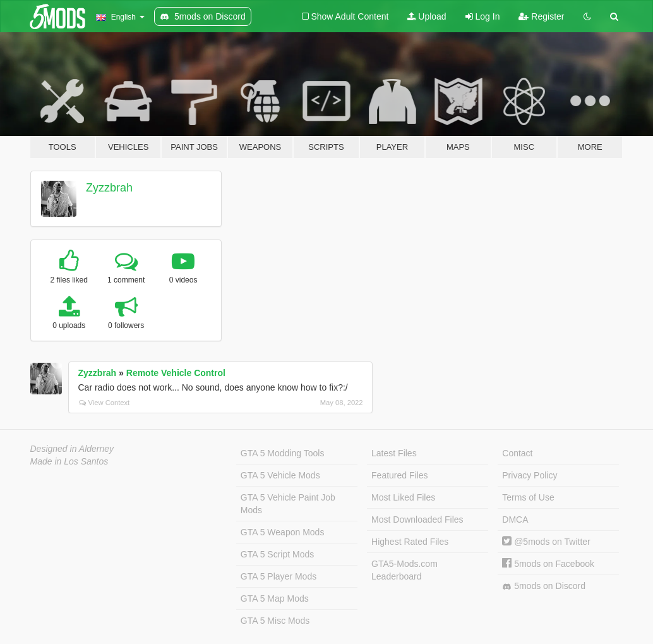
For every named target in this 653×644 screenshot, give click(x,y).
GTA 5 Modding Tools (283, 453)
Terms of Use (528, 497)
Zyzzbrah (109, 188)
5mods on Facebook (548, 564)
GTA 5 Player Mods (279, 576)
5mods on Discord (544, 586)
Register (541, 16)
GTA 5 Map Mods (275, 598)
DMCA (515, 519)
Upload (427, 16)
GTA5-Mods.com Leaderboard (404, 570)
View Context (105, 403)
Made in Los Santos (69, 461)
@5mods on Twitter (546, 542)
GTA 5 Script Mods (277, 554)
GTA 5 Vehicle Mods (280, 475)
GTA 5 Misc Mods (275, 621)
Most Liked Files (403, 497)
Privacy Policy (530, 475)
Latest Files (394, 453)
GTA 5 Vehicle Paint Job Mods (288, 504)
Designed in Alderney (72, 449)
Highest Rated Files (410, 542)
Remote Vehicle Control (176, 373)
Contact (517, 453)
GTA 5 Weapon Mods (283, 532)
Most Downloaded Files (417, 519)
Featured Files (399, 475)
